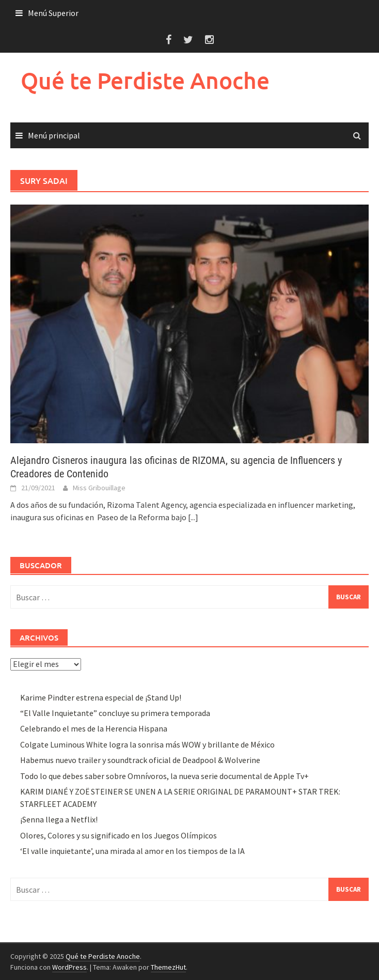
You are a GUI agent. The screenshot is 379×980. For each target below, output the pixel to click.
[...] (193, 517)
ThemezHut (168, 967)
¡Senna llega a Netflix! (59, 819)
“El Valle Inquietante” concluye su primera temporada (115, 713)
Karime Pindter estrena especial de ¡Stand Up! (101, 697)
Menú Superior (53, 13)
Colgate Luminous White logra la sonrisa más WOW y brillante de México (147, 744)
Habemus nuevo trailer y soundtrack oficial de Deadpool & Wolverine (140, 760)
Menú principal (54, 135)
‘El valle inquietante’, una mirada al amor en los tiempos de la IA (132, 851)
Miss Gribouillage (99, 488)
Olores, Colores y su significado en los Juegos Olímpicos (119, 835)
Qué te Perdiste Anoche (145, 80)
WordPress (69, 967)
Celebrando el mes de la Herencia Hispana (94, 728)
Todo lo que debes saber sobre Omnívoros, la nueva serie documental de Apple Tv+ (164, 776)
